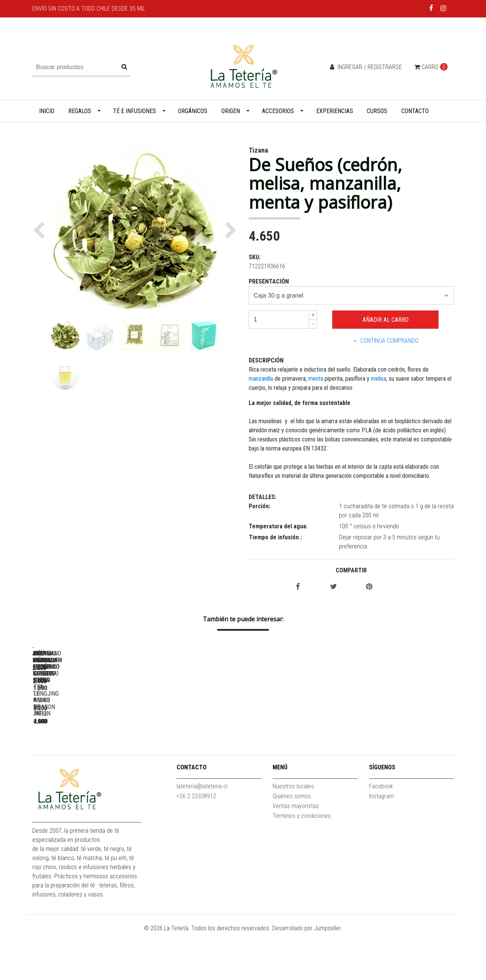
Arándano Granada (298, 754)
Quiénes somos (292, 843)
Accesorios (278, 111)
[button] (41, 230)
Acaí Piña (85, 754)
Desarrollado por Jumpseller (307, 975)
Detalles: (263, 497)
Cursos (377, 111)
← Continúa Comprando (386, 341)
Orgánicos (193, 111)
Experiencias (335, 111)
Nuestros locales (293, 833)
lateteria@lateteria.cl (202, 833)
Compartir (351, 570)
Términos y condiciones (302, 863)
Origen (231, 111)
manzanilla (262, 379)
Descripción (266, 360)
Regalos (80, 111)
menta (316, 379)
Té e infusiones (135, 111)
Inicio (47, 111)
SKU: (255, 257)
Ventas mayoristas (296, 853)
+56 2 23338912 (196, 843)
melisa (379, 379)
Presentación (269, 281)
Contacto (415, 111)
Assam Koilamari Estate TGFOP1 (404, 754)
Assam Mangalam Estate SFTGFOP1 (192, 754)
